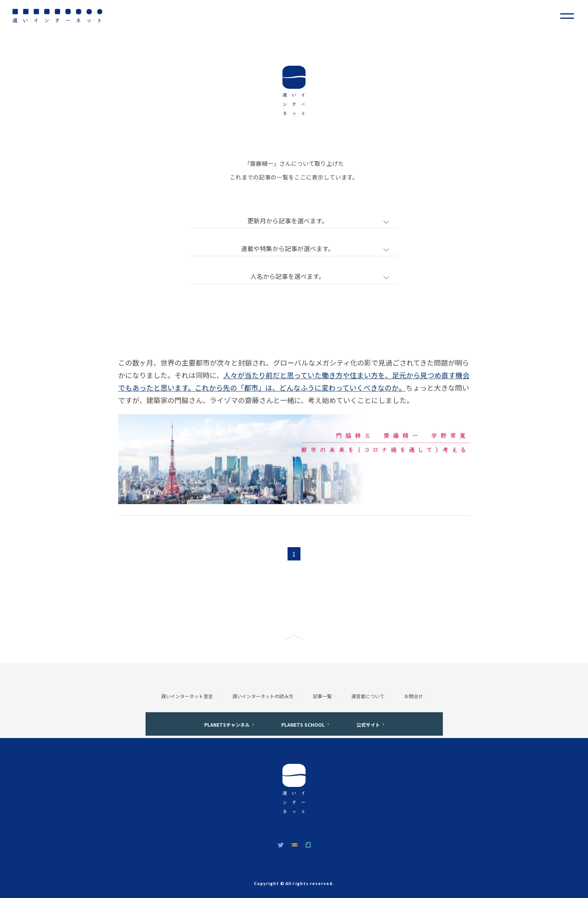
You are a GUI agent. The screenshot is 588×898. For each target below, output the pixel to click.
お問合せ (414, 696)
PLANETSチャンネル (227, 725)
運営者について (368, 696)
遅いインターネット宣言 (187, 696)
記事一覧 (322, 696)
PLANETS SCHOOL (303, 725)
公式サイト (368, 725)
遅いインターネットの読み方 (263, 696)
